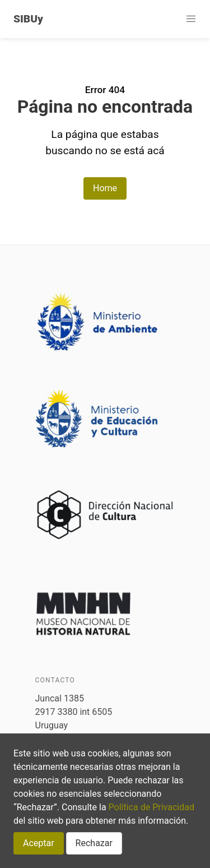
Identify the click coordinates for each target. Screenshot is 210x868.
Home (105, 188)
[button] (191, 19)
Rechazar (94, 843)
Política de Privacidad (151, 807)
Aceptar (39, 843)
